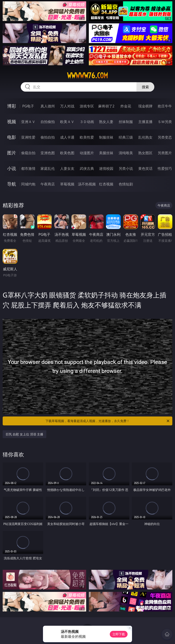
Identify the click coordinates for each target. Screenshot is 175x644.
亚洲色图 (48, 153)
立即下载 (119, 634)
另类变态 (165, 137)
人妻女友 (67, 168)
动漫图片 (87, 153)
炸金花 (126, 106)
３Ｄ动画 (87, 122)
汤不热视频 (87, 184)
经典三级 (126, 137)
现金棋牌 (145, 106)
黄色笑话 (145, 168)
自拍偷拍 (48, 122)
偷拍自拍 (48, 137)
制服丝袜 (106, 137)
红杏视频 (106, 184)
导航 (12, 184)
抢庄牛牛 (165, 106)
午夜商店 (48, 184)
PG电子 (28, 106)
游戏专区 (87, 106)
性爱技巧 (165, 168)
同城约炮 (28, 184)
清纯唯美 (126, 153)
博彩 (12, 106)
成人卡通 (67, 137)
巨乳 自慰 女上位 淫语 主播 (25, 434)
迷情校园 (106, 168)
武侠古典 (87, 168)
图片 (12, 153)
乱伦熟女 (145, 137)
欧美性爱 (87, 137)
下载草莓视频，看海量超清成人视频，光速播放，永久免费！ (108, 421)
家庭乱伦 (48, 168)
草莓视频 (67, 184)
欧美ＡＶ (67, 122)
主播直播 (145, 122)
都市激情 (28, 168)
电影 (12, 137)
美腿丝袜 (106, 153)
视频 (12, 122)
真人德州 (48, 106)
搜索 (145, 87)
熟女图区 (145, 153)
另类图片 (165, 153)
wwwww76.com (87, 76)
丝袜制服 (126, 122)
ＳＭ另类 (165, 122)
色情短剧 (126, 184)
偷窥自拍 (28, 153)
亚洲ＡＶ (28, 122)
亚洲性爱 (28, 137)
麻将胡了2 (106, 106)
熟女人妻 (106, 122)
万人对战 (67, 106)
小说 (12, 168)
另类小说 (126, 168)
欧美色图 (67, 153)
